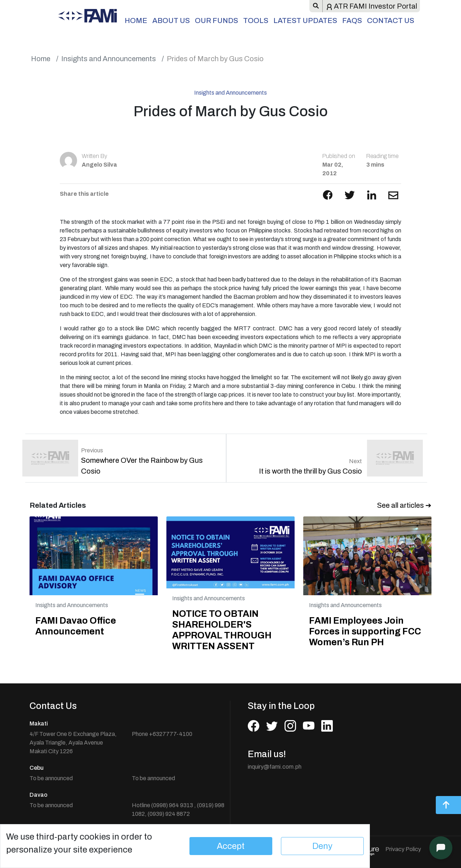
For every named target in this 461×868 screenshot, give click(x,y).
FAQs (352, 21)
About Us (171, 21)
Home (136, 21)
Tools (256, 21)
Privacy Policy (403, 849)
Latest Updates (305, 21)
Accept (231, 846)
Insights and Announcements (109, 59)
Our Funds (216, 21)
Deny (322, 846)
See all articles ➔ (404, 505)
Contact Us (391, 21)
